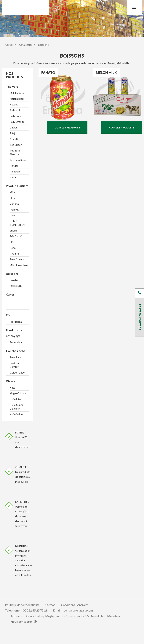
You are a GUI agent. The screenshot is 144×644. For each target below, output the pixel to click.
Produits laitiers (17, 186)
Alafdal (14, 166)
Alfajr (13, 133)
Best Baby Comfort (16, 365)
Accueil (9, 45)
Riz (8, 315)
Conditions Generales (75, 605)
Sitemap (50, 605)
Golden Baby (17, 372)
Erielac (13, 230)
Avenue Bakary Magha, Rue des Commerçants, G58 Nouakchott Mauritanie (73, 616)
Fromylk (14, 209)
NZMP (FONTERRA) (17, 223)
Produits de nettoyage (14, 333)
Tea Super (16, 145)
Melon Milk (16, 286)
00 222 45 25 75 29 (35, 610)
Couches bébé (16, 351)
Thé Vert (12, 86)
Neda (13, 177)
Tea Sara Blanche (15, 152)
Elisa (12, 198)
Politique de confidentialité (22, 605)
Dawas (14, 127)
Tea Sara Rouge (19, 160)
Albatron (15, 171)
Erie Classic (16, 236)
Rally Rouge (16, 116)
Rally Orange (17, 122)
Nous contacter (21, 621)
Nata (12, 388)
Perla (13, 248)
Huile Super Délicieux (16, 407)
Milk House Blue (19, 265)
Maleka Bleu (17, 99)
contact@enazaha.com (78, 610)
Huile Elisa (16, 399)
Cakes (10, 294)
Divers (11, 381)
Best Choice (17, 259)
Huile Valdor (17, 414)
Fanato (14, 280)
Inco (12, 215)
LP (11, 242)
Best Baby (16, 357)
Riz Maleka (16, 322)
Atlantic (14, 139)
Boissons (12, 274)
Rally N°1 (15, 110)
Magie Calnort (18, 393)
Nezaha (14, 104)
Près (140, 293)
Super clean (16, 342)
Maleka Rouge (18, 93)
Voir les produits (67, 127)
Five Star (15, 253)
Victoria (14, 204)
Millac (13, 192)
